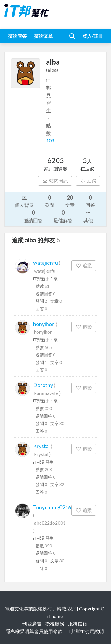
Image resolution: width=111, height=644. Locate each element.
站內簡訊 (55, 181)
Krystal (41, 446)
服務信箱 (78, 624)
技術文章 (44, 36)
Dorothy (43, 385)
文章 (70, 201)
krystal (41, 454)
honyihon (44, 324)
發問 (49, 201)
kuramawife (46, 393)
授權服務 (55, 624)
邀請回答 (33, 216)
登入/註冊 (93, 36)
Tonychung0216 (52, 507)
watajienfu (46, 263)
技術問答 (17, 36)
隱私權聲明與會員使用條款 (34, 631)
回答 (90, 201)
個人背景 (24, 201)
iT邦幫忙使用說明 (85, 631)
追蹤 (88, 181)
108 (50, 140)
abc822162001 (50, 523)
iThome (55, 616)
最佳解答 (63, 216)
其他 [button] (88, 216)
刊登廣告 (32, 624)
